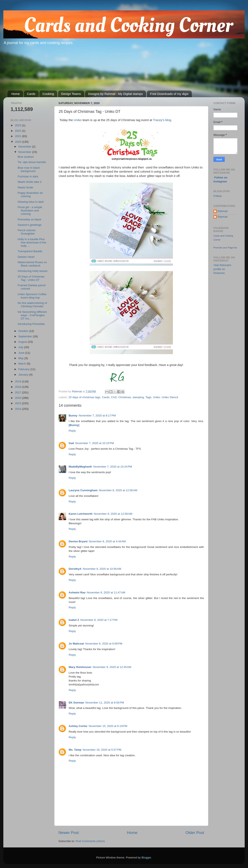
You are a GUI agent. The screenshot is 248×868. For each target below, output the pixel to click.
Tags (148, 397)
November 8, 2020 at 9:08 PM (104, 644)
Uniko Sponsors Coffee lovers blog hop (32, 296)
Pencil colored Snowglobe (27, 232)
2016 (19, 398)
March (23, 364)
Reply (72, 431)
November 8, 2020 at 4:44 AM (107, 541)
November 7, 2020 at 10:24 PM (113, 467)
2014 (19, 409)
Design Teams (71, 94)
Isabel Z (74, 620)
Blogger (146, 858)
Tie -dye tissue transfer (32, 162)
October (24, 331)
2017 (19, 392)
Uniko (78, 120)
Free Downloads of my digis (169, 94)
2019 (19, 381)
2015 (19, 403)
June (22, 353)
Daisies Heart (26, 257)
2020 (19, 142)
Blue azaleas (26, 157)
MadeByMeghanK (80, 467)
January (24, 375)
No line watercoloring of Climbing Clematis (32, 305)
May (21, 358)
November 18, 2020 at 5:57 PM (102, 750)
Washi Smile (25, 187)
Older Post (195, 833)
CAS (114, 397)
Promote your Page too (225, 248)
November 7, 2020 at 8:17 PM (97, 416)
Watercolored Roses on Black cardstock (32, 264)
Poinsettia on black (29, 219)
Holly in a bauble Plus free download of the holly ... (32, 242)
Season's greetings (30, 225)
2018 (19, 387)
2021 (19, 136)
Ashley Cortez (78, 726)
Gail (71, 443)
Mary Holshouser (80, 667)
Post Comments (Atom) (90, 841)
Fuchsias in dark (28, 176)
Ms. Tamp (75, 750)
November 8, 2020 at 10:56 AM (102, 569)
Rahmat (223, 211)
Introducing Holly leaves (33, 271)
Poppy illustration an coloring (30, 195)
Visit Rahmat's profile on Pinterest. (222, 269)
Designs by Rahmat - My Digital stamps (116, 94)
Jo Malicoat (76, 644)
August (23, 342)
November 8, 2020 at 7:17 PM (99, 620)
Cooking (48, 94)
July (21, 347)
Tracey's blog (162, 120)
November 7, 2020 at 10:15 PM (95, 443)
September (26, 336)
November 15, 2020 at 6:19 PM (108, 726)
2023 (19, 125)
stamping (138, 397)
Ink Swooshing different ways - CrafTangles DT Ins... (32, 315)
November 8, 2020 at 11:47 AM (106, 592)
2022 (19, 131)
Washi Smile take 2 (30, 182)
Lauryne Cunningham (83, 490)
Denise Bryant (78, 541)
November (25, 152)
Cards (31, 94)
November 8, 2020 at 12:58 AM (113, 514)
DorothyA (75, 569)
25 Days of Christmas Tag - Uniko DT (31, 278)
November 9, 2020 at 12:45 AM (112, 667)
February (24, 369)
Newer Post (69, 833)
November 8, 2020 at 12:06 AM (118, 490)
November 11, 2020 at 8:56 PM (105, 703)
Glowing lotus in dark (31, 202)
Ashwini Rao (77, 592)
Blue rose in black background (29, 169)
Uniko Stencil (170, 397)
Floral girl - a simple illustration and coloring (30, 211)
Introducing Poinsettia (31, 324)
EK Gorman (76, 703)
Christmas (125, 397)
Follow (218, 196)
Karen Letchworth (81, 514)
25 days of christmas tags (84, 397)
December (25, 147)
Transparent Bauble (30, 251)
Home (16, 94)
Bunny (73, 416)
